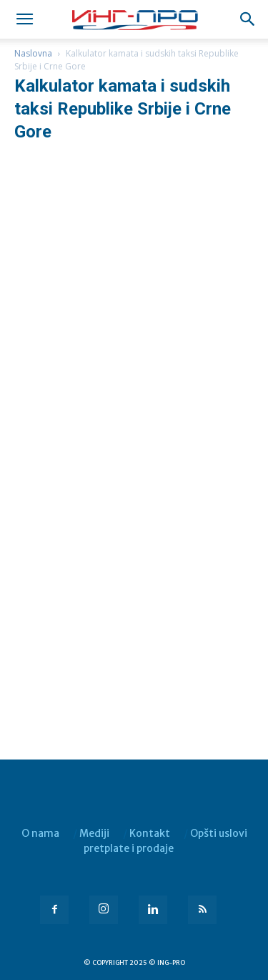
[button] (248, 19)
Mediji (94, 833)
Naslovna (33, 53)
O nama (40, 833)
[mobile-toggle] (24, 19)
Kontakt (150, 833)
